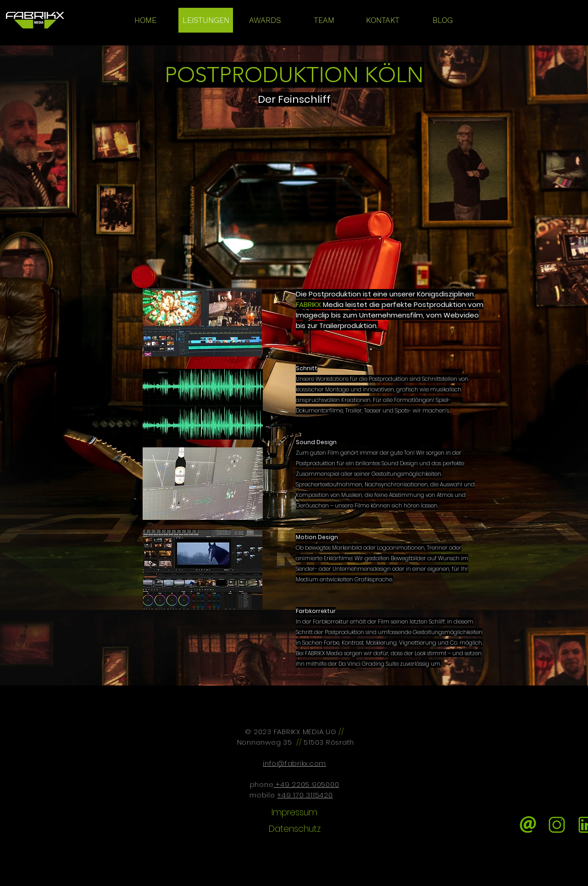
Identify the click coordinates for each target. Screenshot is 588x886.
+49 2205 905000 (306, 784)
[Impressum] (294, 813)
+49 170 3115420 (305, 795)
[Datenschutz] (294, 829)
